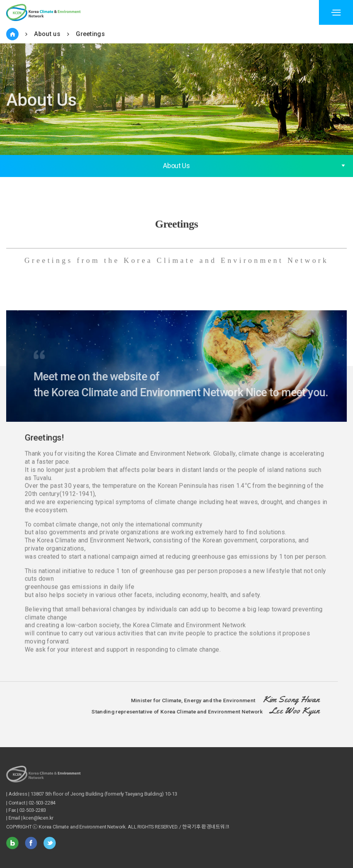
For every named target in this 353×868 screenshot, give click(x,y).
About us (47, 34)
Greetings (90, 34)
